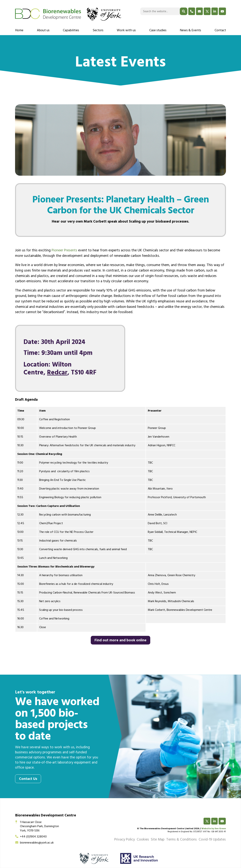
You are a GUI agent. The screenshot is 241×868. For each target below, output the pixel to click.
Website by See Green (214, 829)
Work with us (126, 31)
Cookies (143, 840)
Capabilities (71, 31)
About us (43, 31)
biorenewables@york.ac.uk (34, 843)
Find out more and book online (120, 641)
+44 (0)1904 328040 (31, 837)
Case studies (158, 31)
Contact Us (28, 779)
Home (19, 31)
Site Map (158, 840)
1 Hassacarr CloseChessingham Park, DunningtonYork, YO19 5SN (37, 827)
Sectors (98, 31)
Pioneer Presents (64, 251)
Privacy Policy (125, 840)
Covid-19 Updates (212, 840)
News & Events (190, 31)
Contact (220, 31)
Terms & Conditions (182, 840)
